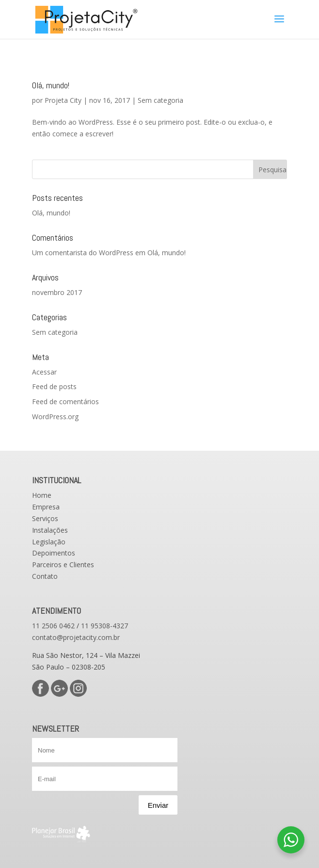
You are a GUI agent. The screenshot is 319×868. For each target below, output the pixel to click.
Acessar (44, 372)
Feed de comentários (65, 401)
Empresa (46, 507)
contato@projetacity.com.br (76, 637)
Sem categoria (160, 100)
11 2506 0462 (53, 626)
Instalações (50, 530)
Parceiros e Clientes (63, 565)
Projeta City (63, 100)
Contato (45, 576)
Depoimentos (54, 553)
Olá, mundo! (51, 85)
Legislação (49, 542)
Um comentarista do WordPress (83, 253)
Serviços (45, 518)
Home (42, 495)
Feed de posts (54, 386)
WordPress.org (55, 417)
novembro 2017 (57, 292)
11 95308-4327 (104, 626)
